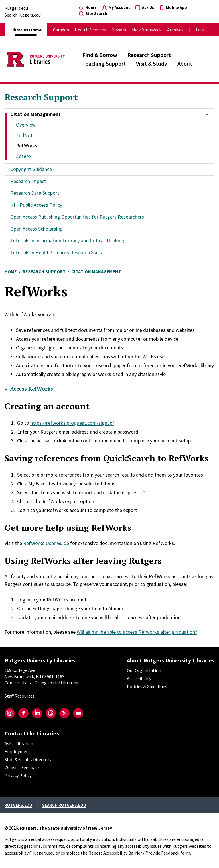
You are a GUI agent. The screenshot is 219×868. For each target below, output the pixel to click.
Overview (26, 125)
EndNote (26, 135)
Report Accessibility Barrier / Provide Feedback (134, 853)
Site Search (93, 13)
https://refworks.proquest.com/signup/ (72, 423)
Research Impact (28, 181)
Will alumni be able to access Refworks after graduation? (137, 632)
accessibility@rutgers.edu (30, 853)
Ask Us (145, 7)
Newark (119, 30)
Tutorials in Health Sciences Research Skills (56, 252)
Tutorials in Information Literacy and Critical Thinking (67, 240)
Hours (88, 7)
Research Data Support (35, 193)
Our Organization (144, 670)
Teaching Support (104, 63)
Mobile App (173, 7)
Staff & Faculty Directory (28, 759)
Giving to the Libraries (56, 683)
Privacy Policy (18, 775)
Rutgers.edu (16, 8)
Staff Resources (20, 696)
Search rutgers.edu (23, 15)
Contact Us (15, 683)
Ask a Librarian (19, 743)
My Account (116, 7)
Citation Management (96, 271)
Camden (61, 30)
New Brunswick (147, 30)
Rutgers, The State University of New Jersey (66, 828)
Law (200, 30)
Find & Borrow (100, 55)
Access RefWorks (32, 389)
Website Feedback (22, 767)
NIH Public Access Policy (36, 205)
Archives (175, 30)
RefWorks (27, 146)
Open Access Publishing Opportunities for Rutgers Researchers (77, 217)
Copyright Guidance (31, 169)
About (185, 63)
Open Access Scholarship (36, 229)
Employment (18, 751)
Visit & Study (152, 63)
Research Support (149, 55)
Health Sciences (90, 30)
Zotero (23, 156)
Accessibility (139, 678)
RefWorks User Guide (46, 543)
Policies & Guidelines (147, 686)
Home (11, 271)
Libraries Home (26, 30)
